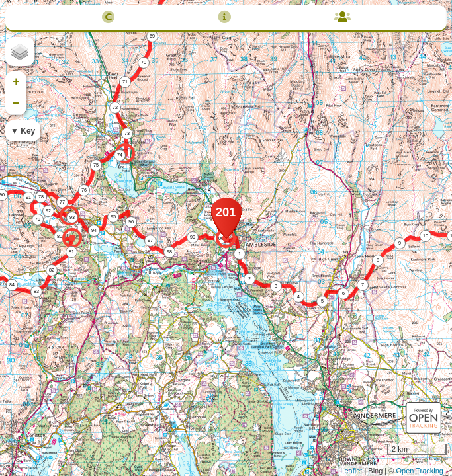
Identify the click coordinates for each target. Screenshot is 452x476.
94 (94, 230)
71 (125, 82)
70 (144, 62)
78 (41, 197)
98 (169, 252)
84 (12, 285)
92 (48, 211)
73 (127, 133)
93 (72, 217)
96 (131, 222)
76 (84, 190)
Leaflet (351, 471)
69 (152, 36)
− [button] (16, 104)
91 (28, 197)
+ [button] (16, 82)
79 (38, 219)
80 (60, 236)
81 (71, 252)
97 (150, 240)
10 (426, 236)
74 (120, 155)
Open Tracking (420, 471)
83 (36, 291)
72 (115, 107)
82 (52, 270)
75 (96, 165)
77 (62, 202)
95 (113, 217)
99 (193, 237)
